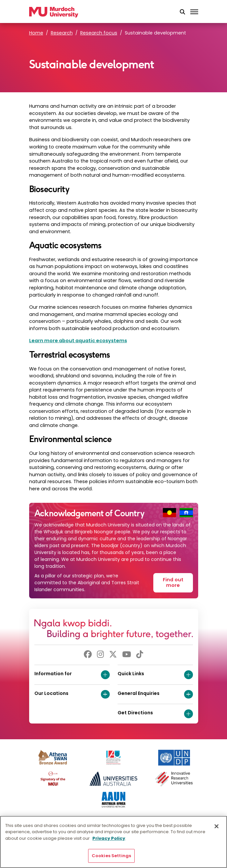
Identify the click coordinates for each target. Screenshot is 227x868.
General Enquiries (155, 694)
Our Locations (72, 694)
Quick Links (155, 675)
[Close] (217, 826)
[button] (182, 12)
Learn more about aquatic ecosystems (78, 341)
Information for (72, 675)
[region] (113, 842)
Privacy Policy (109, 838)
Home (36, 33)
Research (62, 33)
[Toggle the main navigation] (194, 12)
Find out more (173, 583)
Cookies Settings (111, 856)
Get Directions (155, 714)
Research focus (99, 33)
